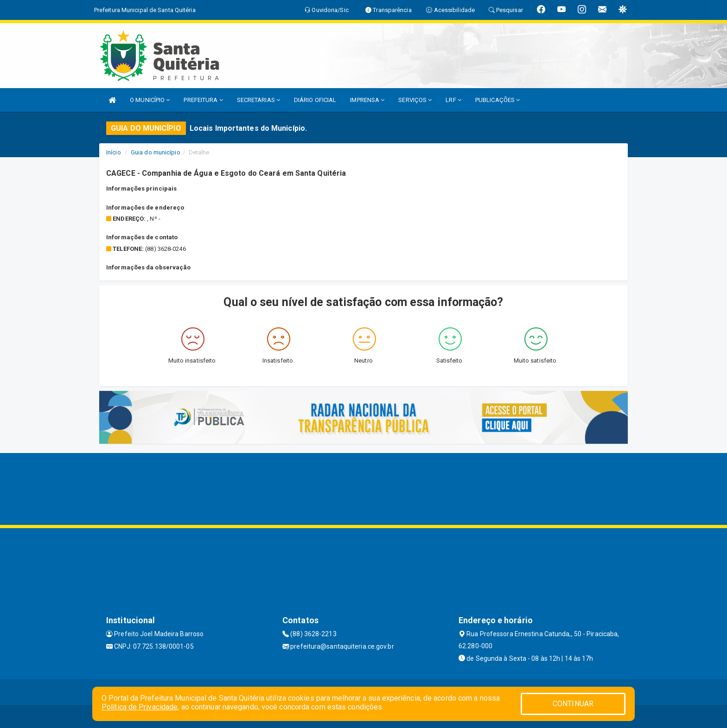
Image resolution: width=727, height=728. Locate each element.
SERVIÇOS (415, 100)
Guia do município (156, 152)
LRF (453, 100)
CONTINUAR (573, 704)
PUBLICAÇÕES (497, 100)
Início (114, 152)
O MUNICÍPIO (150, 100)
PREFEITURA (203, 100)
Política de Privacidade (140, 707)
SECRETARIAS (258, 100)
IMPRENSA (367, 100)
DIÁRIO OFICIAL (315, 100)
